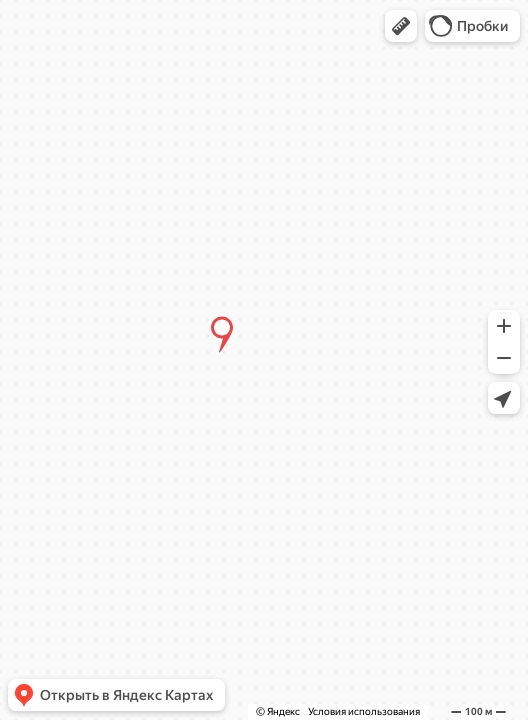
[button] (401, 26)
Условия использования (364, 711)
